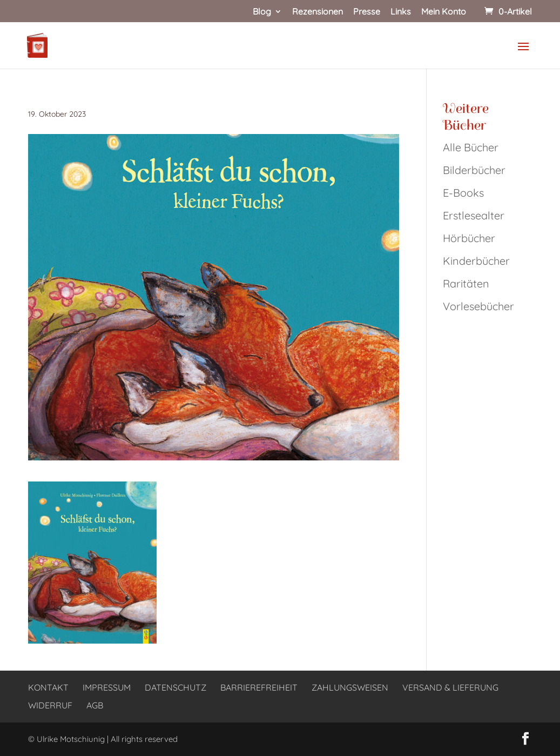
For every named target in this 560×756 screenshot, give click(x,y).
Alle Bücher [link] (471, 147)
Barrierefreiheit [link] (259, 687)
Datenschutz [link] (176, 687)
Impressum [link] (107, 687)
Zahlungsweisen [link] (350, 687)
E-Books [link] (463, 193)
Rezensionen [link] (318, 12)
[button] (523, 53)
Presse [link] (367, 12)
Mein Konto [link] (444, 12)
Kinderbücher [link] (476, 261)
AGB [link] (95, 705)
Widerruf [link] (50, 705)
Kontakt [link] (48, 687)
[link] (507, 11)
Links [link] (401, 12)
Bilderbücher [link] (474, 170)
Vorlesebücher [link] (478, 306)
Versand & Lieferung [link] (450, 687)
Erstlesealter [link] (474, 215)
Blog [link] (262, 12)
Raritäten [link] (466, 283)
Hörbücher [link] (469, 238)
